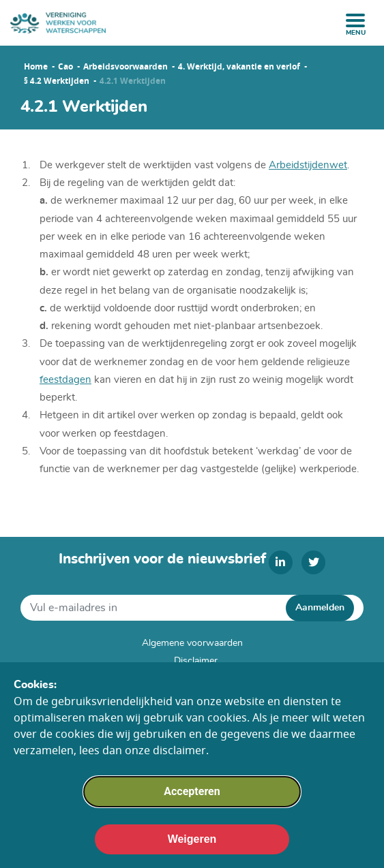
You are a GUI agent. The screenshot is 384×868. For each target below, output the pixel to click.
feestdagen (65, 380)
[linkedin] (281, 562)
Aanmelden (320, 608)
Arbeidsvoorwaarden (125, 67)
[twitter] (313, 562)
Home (36, 67)
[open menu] (355, 20)
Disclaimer (196, 661)
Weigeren (192, 844)
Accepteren (192, 797)
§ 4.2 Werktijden (57, 81)
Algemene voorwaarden (192, 643)
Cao (65, 67)
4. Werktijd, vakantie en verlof (239, 67)
